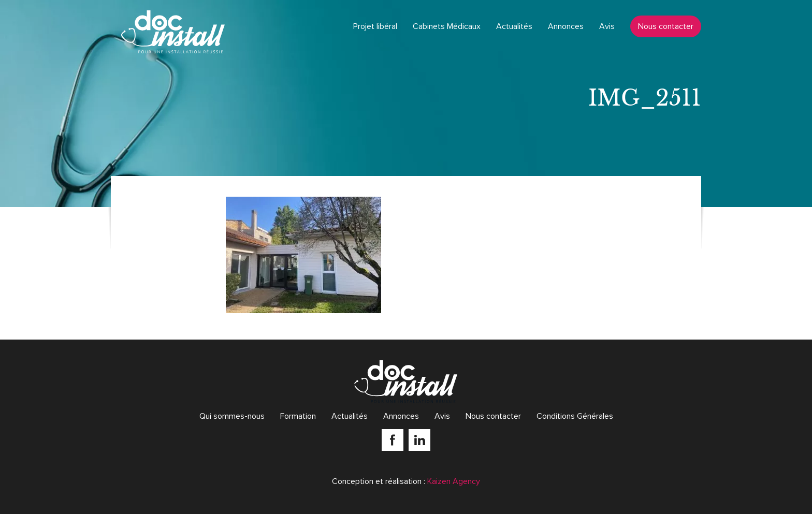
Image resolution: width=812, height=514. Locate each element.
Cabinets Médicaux (447, 26)
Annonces (566, 26)
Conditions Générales (575, 416)
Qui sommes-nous (232, 416)
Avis (607, 26)
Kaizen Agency (454, 481)
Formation (298, 416)
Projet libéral (375, 26)
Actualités (514, 26)
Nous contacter (666, 26)
